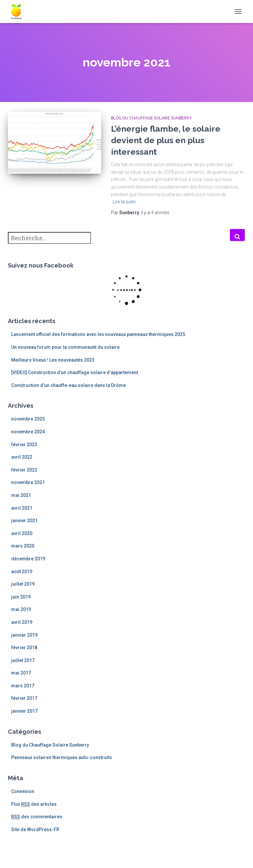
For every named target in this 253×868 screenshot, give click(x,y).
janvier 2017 (24, 711)
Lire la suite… (126, 202)
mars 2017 (23, 686)
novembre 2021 (28, 482)
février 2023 (24, 445)
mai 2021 (21, 495)
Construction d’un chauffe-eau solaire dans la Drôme (69, 385)
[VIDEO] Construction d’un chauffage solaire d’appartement (75, 372)
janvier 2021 (24, 521)
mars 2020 (23, 546)
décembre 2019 (28, 559)
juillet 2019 (23, 584)
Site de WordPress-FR (35, 830)
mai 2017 (21, 673)
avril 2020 (22, 533)
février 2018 (24, 648)
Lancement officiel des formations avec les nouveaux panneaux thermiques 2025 (98, 334)
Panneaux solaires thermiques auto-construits (62, 757)
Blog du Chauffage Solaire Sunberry (151, 118)
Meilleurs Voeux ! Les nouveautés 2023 (53, 360)
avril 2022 (22, 457)
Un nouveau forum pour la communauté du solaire (65, 347)
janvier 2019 (24, 635)
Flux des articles (34, 804)
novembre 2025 (28, 419)
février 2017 (24, 698)
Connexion (23, 791)
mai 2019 (21, 609)
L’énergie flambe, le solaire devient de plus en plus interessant (166, 140)
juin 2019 (21, 597)
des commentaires (37, 817)
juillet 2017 (23, 660)
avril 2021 (22, 508)
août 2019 (22, 572)
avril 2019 (22, 622)
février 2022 (24, 470)
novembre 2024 (28, 432)
